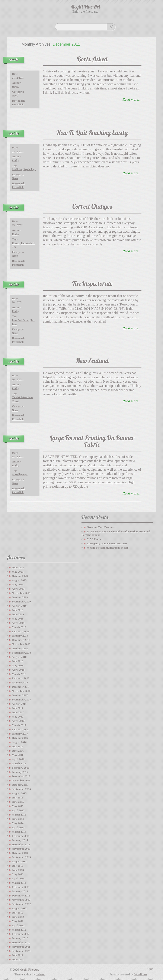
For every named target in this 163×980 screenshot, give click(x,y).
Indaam (40, 974)
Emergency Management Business (107, 543)
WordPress (141, 974)
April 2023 (18, 589)
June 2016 (18, 751)
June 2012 (18, 917)
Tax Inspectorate (92, 284)
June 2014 (18, 819)
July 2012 (18, 913)
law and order (21, 320)
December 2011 (21, 942)
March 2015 (19, 815)
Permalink (18, 105)
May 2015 (18, 806)
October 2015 (20, 785)
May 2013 (18, 874)
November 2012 (21, 900)
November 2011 (21, 947)
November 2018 (21, 644)
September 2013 (21, 857)
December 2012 (21, 896)
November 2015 (21, 780)
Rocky (16, 87)
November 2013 (21, 849)
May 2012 (18, 921)
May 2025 (18, 572)
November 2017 (21, 691)
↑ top (150, 969)
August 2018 (19, 657)
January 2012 (20, 938)
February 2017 (21, 729)
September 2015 (21, 789)
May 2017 (18, 717)
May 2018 (18, 665)
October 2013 (20, 853)
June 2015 (18, 802)
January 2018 (20, 682)
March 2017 (19, 725)
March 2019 (19, 627)
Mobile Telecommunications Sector (108, 548)
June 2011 (18, 959)
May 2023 (18, 584)
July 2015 (18, 798)
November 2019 (21, 593)
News (15, 96)
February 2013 (21, 887)
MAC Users (94, 539)
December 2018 (21, 640)
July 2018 (18, 661)
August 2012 (19, 908)
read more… (132, 99)
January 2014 (20, 840)
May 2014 (18, 823)
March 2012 (19, 930)
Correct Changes (92, 207)
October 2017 (20, 695)
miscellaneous (20, 474)
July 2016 (18, 746)
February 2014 (21, 836)
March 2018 (19, 674)
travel (16, 401)
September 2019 (21, 602)
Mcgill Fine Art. (29, 970)
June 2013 (18, 870)
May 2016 (18, 755)
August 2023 (19, 580)
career (16, 243)
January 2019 (20, 636)
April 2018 (18, 670)
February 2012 (21, 934)
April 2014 (18, 827)
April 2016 (18, 759)
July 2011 (17, 955)
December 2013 (21, 844)
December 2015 (21, 776)
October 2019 (20, 597)
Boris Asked (92, 60)
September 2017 (21, 700)
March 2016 (19, 763)
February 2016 (21, 768)
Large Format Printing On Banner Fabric (92, 442)
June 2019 (18, 614)
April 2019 (18, 623)
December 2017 (21, 687)
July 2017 (18, 708)
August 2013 (19, 861)
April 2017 (18, 721)
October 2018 (20, 648)
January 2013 (20, 891)
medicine (17, 169)
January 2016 (20, 772)
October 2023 (20, 576)
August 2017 (19, 704)
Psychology (30, 169)
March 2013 (19, 883)
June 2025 (18, 567)
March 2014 (19, 832)
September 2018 (21, 653)
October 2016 (20, 738)
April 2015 (18, 810)
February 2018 (21, 678)
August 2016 (19, 742)
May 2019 (18, 619)
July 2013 (18, 866)
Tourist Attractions (23, 397)
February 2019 (21, 631)
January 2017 (20, 734)
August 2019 (19, 606)
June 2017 (18, 712)
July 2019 (18, 610)
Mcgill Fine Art (85, 7)
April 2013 (18, 878)
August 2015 (19, 793)
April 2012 (18, 925)
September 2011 (21, 951)
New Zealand (92, 361)
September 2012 (21, 904)
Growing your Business (101, 527)
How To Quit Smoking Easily (92, 133)
